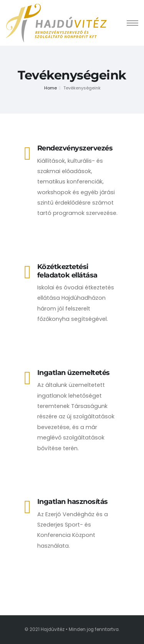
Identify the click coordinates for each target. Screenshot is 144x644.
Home (50, 88)
